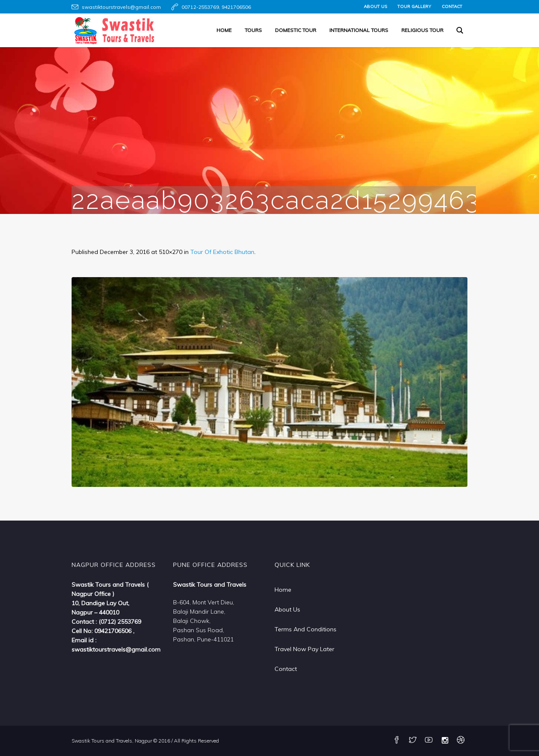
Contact (286, 669)
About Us (287, 609)
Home (283, 590)
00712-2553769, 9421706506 (216, 7)
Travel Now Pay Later (304, 649)
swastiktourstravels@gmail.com (121, 7)
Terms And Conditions (306, 629)
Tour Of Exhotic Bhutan (222, 252)
